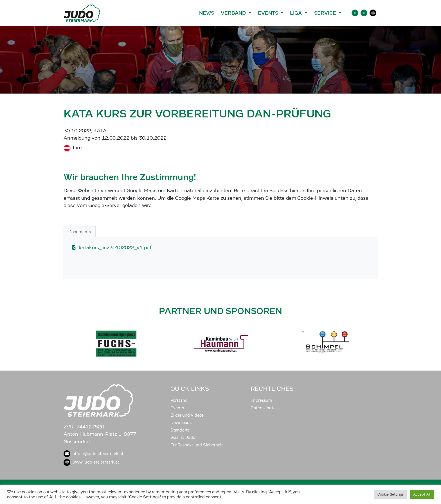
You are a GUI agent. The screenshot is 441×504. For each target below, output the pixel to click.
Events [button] (269, 13)
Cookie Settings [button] (391, 494)
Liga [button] (297, 13)
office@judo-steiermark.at (94, 454)
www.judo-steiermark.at (91, 462)
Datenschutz (263, 408)
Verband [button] (234, 13)
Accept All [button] (422, 494)
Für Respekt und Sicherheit (197, 445)
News (207, 13)
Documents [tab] (80, 232)
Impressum (261, 400)
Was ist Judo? (184, 437)
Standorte (180, 430)
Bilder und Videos (187, 415)
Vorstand (179, 400)
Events (177, 408)
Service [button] (326, 13)
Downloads (181, 423)
